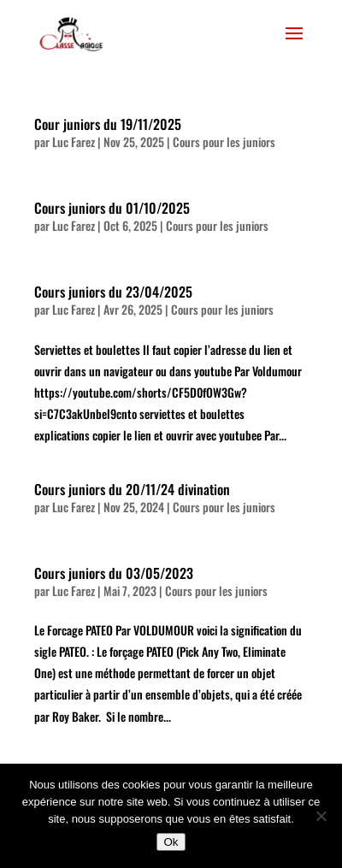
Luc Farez (74, 142)
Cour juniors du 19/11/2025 (108, 124)
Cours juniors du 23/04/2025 (113, 292)
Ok (171, 842)
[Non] (321, 816)
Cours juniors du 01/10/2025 (112, 208)
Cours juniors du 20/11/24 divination (132, 489)
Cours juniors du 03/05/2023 (114, 573)
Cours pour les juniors (224, 142)
